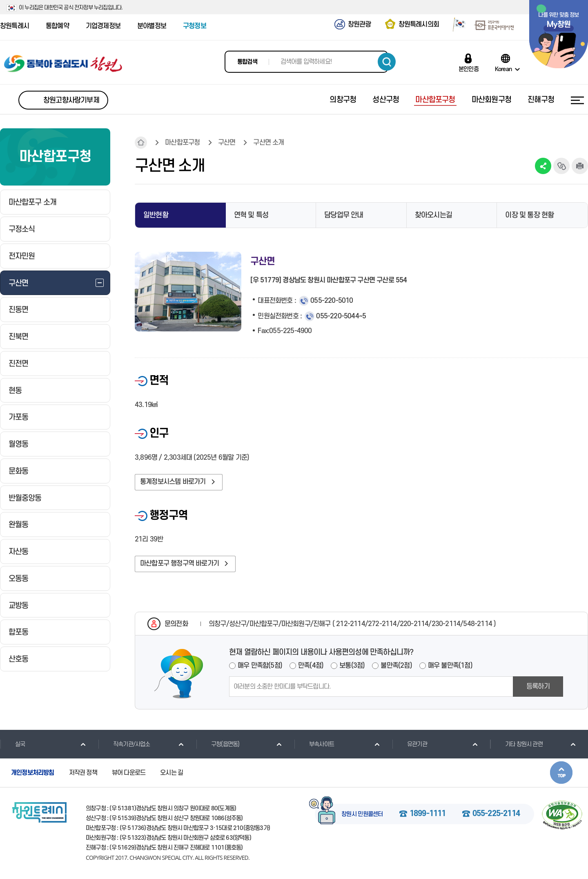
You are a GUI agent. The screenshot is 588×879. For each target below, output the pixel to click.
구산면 (227, 143)
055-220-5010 (332, 301)
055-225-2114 (496, 814)
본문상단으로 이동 (561, 773)
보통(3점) (352, 666)
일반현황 (156, 215)
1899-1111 (428, 814)
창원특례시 (14, 26)
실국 (12, 744)
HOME (141, 143)
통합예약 (57, 26)
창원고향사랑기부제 (71, 100)
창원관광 (360, 25)
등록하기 (538, 687)
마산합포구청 (182, 143)
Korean (503, 69)
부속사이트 (314, 744)
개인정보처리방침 (33, 773)
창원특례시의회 (419, 25)
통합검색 (247, 62)
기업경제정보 (103, 26)
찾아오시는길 (433, 215)
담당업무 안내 (344, 215)
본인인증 (469, 69)
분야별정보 (152, 26)
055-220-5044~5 (341, 316)
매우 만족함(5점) (260, 666)
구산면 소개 (268, 143)
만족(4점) (311, 666)
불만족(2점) (396, 666)
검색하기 (387, 62)
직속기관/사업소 (124, 744)
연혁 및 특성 (251, 215)
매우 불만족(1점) (450, 666)
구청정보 (195, 26)
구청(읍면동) (218, 744)
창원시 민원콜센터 (362, 814)
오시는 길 (171, 773)
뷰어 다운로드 (129, 773)
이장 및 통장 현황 (529, 215)
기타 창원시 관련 (516, 744)
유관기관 (410, 744)
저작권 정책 (83, 773)
